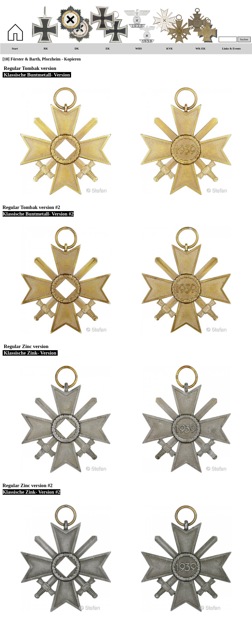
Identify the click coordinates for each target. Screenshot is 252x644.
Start (15, 49)
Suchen (244, 39)
